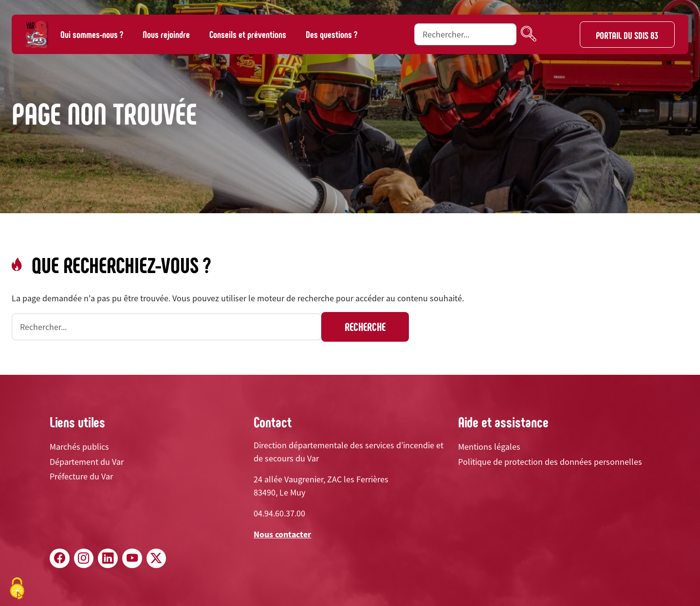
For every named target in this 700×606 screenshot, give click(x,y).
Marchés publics (79, 447)
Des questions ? (332, 34)
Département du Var (87, 462)
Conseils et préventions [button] (248, 34)
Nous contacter (282, 534)
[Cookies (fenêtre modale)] (17, 589)
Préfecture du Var (81, 476)
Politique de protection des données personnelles (550, 462)
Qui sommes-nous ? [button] (92, 34)
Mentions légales (489, 447)
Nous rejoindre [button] (166, 34)
